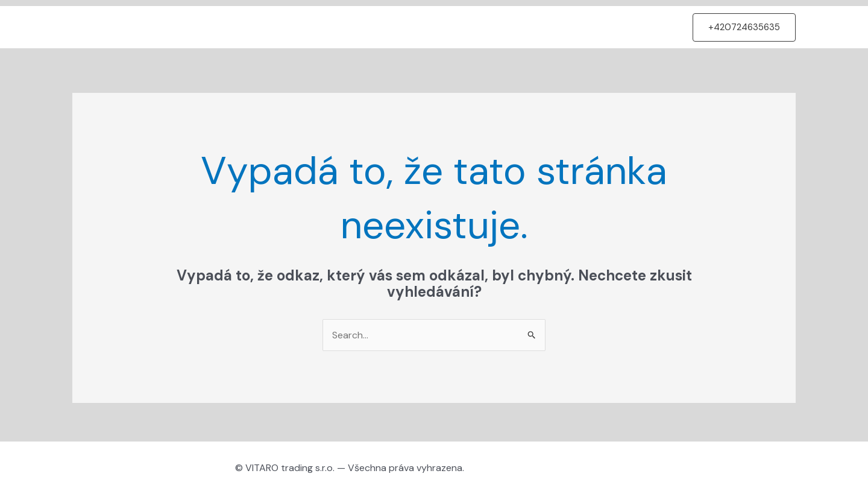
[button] (744, 27)
